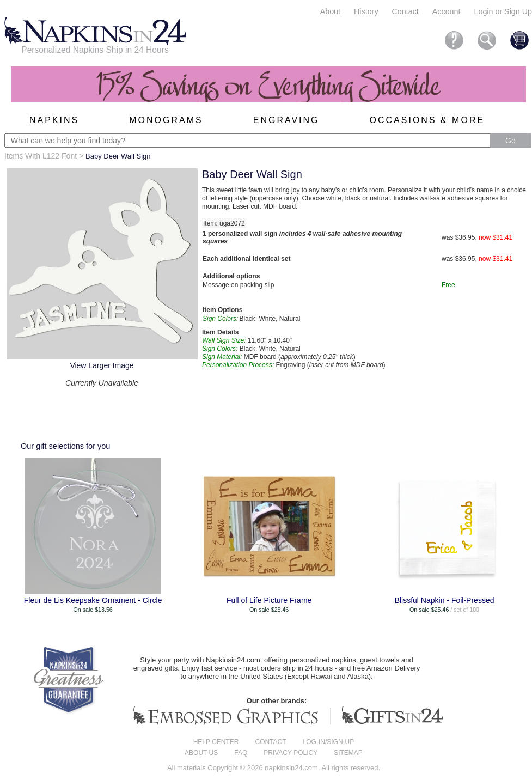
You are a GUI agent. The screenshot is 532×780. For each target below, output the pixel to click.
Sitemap (348, 753)
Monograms (166, 120)
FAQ (241, 753)
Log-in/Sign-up (329, 742)
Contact (405, 11)
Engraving (286, 120)
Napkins (54, 120)
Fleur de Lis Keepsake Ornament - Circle (93, 600)
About (330, 11)
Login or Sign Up (503, 11)
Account (447, 11)
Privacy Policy (291, 753)
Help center (216, 742)
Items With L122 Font (41, 156)
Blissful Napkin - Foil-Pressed (445, 600)
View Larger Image (102, 365)
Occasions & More (427, 120)
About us (201, 753)
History (366, 11)
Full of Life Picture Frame (269, 600)
